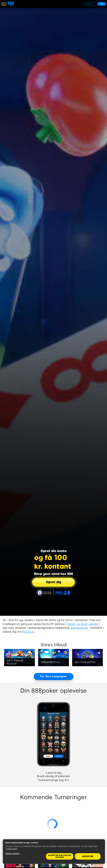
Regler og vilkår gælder (83, 624)
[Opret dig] (54, 582)
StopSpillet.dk (79, 628)
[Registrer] (89, 4)
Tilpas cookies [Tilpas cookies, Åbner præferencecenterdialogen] (12, 853)
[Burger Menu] (4, 4)
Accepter (88, 856)
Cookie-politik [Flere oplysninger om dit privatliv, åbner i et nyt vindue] (11, 849)
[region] (54, 852)
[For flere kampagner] (54, 677)
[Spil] (102, 4)
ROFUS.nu (28, 632)
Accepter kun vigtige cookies (60, 856)
